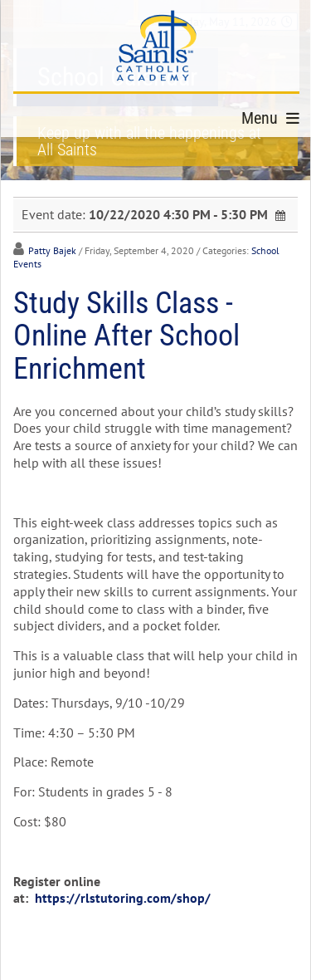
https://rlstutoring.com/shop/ (123, 898)
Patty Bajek (52, 250)
